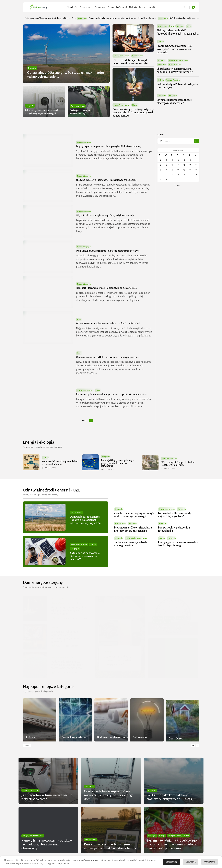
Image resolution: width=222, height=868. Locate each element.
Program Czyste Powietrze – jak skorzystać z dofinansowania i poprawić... (175, 49)
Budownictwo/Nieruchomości (179, 60)
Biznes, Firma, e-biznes (122, 56)
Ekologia (133, 7)
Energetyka (86, 7)
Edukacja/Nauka (175, 64)
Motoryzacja (170, 18)
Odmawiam (209, 862)
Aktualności (72, 7)
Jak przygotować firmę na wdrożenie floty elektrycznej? (55, 18)
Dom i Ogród (89, 18)
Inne (142, 7)
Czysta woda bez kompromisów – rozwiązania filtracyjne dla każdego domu (128, 18)
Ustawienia (191, 862)
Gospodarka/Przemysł (117, 7)
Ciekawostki (162, 96)
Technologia (100, 7)
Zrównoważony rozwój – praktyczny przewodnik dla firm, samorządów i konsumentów (133, 112)
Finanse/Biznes (138, 56)
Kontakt (151, 7)
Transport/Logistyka (78, 106)
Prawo (189, 26)
